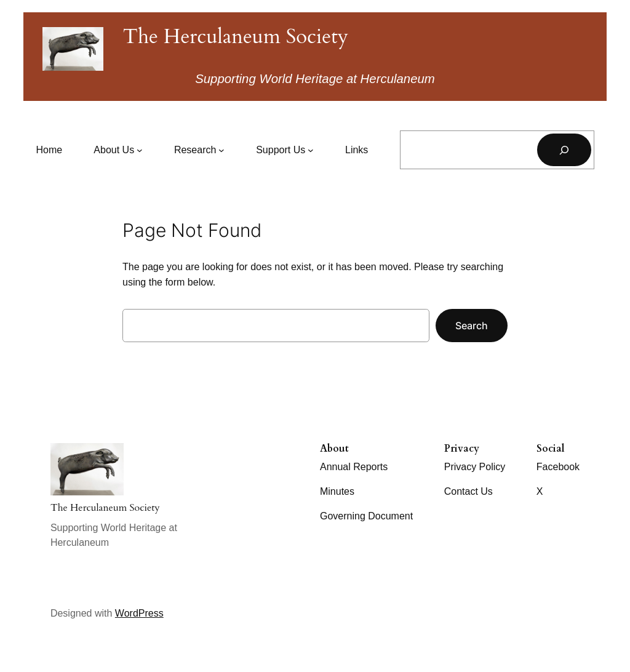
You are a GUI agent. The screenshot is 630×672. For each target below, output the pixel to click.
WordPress (139, 613)
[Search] (564, 150)
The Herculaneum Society (236, 37)
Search (472, 326)
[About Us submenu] (118, 150)
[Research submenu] (199, 150)
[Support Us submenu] (285, 150)
